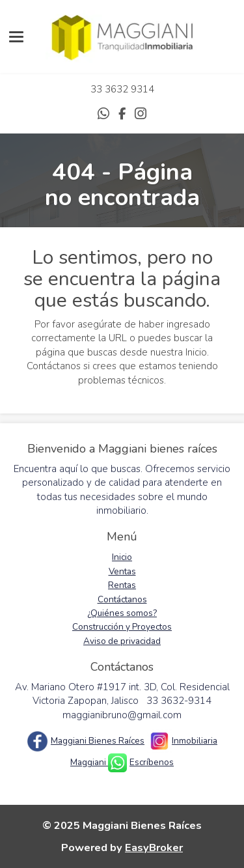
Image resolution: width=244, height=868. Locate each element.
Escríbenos (152, 762)
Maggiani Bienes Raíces (98, 741)
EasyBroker (154, 847)
